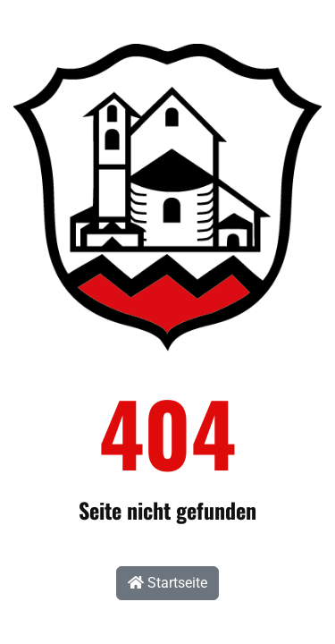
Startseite (167, 583)
